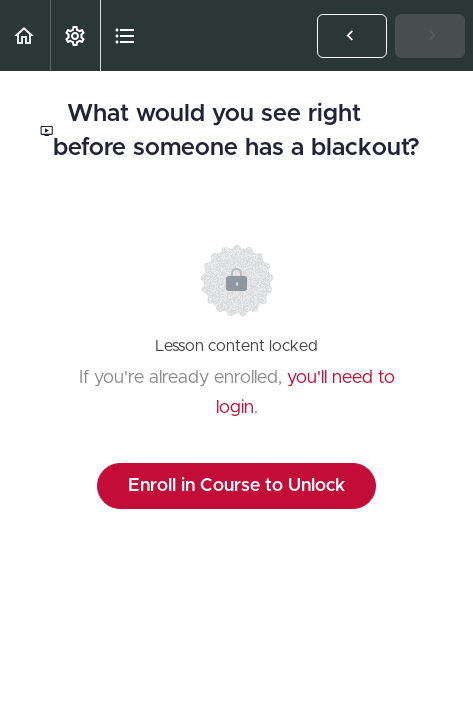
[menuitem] (75, 35)
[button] (25, 35)
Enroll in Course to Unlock (236, 486)
